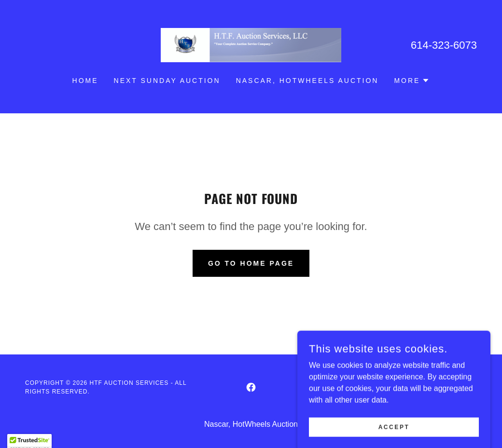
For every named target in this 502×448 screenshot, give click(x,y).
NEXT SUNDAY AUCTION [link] (167, 81)
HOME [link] (85, 81)
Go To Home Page (251, 263)
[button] (412, 81)
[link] (251, 45)
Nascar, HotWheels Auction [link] (307, 81)
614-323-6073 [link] (444, 45)
